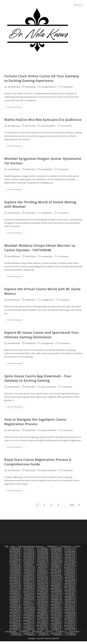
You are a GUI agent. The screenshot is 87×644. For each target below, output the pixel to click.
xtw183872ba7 (69, 567)
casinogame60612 (49, 87)
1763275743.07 (70, 559)
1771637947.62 (70, 624)
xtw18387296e (42, 596)
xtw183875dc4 (56, 588)
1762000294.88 (43, 553)
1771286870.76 (29, 622)
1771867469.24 (15, 627)
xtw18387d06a (56, 548)
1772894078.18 (15, 633)
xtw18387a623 (15, 593)
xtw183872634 (29, 585)
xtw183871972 (56, 569)
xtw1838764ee (56, 575)
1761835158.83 (56, 551)
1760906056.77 (52, 546)
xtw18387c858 (70, 612)
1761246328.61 (29, 550)
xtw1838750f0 (15, 574)
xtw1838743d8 (56, 627)
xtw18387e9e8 (56, 633)
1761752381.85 (29, 551)
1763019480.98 (56, 558)
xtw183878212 (70, 622)
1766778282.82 (70, 585)
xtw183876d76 (70, 571)
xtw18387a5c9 (69, 619)
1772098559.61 (56, 628)
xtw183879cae (56, 582)
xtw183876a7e (29, 556)
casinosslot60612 (48, 126)
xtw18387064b (15, 551)
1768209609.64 (15, 598)
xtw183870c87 (15, 564)
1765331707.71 (42, 575)
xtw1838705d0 (42, 625)
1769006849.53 (56, 603)
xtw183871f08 (56, 563)
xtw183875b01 (56, 620)
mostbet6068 (46, 256)
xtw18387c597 (70, 558)
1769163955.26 (42, 604)
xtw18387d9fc (28, 614)
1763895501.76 (56, 564)
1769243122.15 (69, 604)
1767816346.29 (15, 595)
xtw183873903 (43, 577)
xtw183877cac (56, 630)
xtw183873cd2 (44, 635)
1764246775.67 (29, 567)
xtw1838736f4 (37, 632)
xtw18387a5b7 (66, 546)
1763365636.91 (29, 561)
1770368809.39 (42, 614)
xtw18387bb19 (15, 612)
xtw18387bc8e (15, 599)
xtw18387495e (29, 579)
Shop (20, 546)
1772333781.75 (70, 630)
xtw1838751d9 (69, 625)
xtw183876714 (42, 599)
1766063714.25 (56, 580)
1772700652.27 (61, 632)
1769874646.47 (16, 611)
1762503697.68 (15, 556)
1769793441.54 (56, 609)
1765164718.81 (56, 574)
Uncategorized (47, 300)
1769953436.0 (42, 611)
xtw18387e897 (56, 572)
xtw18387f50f (42, 619)
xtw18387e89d (70, 628)
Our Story (49, 632)
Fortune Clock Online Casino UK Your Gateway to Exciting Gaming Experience (42, 78)
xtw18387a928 (69, 564)
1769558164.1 (43, 608)
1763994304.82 (15, 566)
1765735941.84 (42, 579)
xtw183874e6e (16, 635)
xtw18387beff (71, 635)
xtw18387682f (56, 585)
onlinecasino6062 (48, 387)
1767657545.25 (29, 593)
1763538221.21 (15, 563)
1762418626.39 (56, 554)
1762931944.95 (28, 558)
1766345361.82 (70, 582)
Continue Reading (16, 107)
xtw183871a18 (29, 591)
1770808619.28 (42, 617)
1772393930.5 (24, 632)
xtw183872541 (15, 622)
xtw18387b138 (42, 561)
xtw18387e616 (42, 574)
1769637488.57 (70, 608)
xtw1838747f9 (43, 554)
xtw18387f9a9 (70, 596)
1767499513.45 (42, 591)
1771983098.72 (70, 627)
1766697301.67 (43, 585)
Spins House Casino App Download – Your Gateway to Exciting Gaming (38, 378)
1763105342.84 (15, 559)
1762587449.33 (42, 556)
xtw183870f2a (43, 612)
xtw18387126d (15, 616)
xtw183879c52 (56, 559)
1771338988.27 (56, 622)
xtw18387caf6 (29, 627)
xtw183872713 (15, 603)
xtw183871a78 (42, 628)
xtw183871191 (29, 620)
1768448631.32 (70, 598)
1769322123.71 (29, 606)
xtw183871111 (29, 601)
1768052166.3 (29, 596)
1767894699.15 (43, 595)
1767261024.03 (29, 590)
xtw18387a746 (29, 563)
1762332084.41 (29, 554)
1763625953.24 (43, 563)
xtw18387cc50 (28, 604)
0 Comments (67, 87)
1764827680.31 (15, 572)
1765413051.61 (70, 575)
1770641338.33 (56, 616)
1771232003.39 (70, 620)
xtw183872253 (29, 569)
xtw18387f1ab (42, 571)
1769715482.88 (29, 609)
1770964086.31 (56, 619)
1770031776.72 (69, 611)
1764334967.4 (56, 567)
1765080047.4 (29, 574)
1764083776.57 (42, 566)
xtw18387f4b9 (29, 611)
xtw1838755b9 (15, 561)
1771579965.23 (43, 624)
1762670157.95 (70, 556)
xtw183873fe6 (15, 590)
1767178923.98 (70, 588)
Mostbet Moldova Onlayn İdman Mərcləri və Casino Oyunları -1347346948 (40, 248)
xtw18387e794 (42, 616)
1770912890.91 (29, 619)
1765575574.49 (56, 577)
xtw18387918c (42, 622)
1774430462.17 (58, 635)
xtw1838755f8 (70, 590)
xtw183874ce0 (43, 606)
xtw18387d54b (42, 558)
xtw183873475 (56, 556)
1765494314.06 (29, 577)
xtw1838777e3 (15, 577)
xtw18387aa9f (15, 587)
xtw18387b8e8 (56, 591)
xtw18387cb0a (56, 608)
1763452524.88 (56, 561)
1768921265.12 (29, 603)
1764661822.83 (29, 571)
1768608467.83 (56, 599)
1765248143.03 (15, 575)
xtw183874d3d (11, 632)
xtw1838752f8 (43, 587)
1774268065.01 (30, 635)
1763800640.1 (29, 564)
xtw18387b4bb (70, 551)
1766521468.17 (56, 583)
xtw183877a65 (29, 595)
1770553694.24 (29, 616)
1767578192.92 (70, 591)
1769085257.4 (15, 604)
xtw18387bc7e (29, 559)
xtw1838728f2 (56, 624)
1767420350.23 (15, 591)
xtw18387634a (29, 633)
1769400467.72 (56, 606)
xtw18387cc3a (56, 553)
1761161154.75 (70, 548)
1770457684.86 (70, 614)
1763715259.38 (70, 563)
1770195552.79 (56, 612)
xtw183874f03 (70, 603)
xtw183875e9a (15, 554)
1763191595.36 (42, 559)
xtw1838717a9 (57, 595)
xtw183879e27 (29, 572)
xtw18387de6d (15, 550)
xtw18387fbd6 (70, 580)
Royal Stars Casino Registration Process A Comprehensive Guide (38, 462)
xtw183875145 (56, 598)
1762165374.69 (70, 553)
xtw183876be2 (70, 561)
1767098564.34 (42, 588)
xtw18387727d (29, 624)
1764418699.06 (15, 569)
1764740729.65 (56, 571)
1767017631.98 (15, 588)
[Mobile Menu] (79, 5)
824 (72, 505)
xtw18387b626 (15, 606)
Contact (77, 546)
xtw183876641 (70, 593)
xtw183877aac (70, 599)
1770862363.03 (70, 617)
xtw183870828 (42, 550)
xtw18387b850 (56, 579)
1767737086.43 (56, 593)
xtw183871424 (56, 601)
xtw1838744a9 (29, 553)
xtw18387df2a (42, 590)
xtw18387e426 (70, 616)
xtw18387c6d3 (15, 625)
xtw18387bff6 (29, 588)
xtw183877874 (70, 583)
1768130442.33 (56, 596)
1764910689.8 (42, 572)
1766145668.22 (15, 582)
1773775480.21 (70, 633)
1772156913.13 (15, 630)
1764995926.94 (69, 572)
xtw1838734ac (29, 566)
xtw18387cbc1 (15, 558)
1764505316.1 (42, 569)
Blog (7, 546)
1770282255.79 (15, 614)
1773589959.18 (42, 633)
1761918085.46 (15, 553)
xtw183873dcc (74, 632)
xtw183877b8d (56, 614)
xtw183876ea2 (15, 580)
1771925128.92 (42, 627)
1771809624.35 (56, 625)
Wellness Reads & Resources (33, 546)
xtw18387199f (70, 606)
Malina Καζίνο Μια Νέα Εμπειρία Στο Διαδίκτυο (43, 120)
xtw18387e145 (29, 617)
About (13, 546)
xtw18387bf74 (43, 609)
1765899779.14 (29, 580)
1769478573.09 (15, 608)
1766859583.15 (29, 587)
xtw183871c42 (29, 582)
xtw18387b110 (15, 628)
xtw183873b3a (43, 603)
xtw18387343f (69, 574)
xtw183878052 (56, 566)
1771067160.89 (15, 620)
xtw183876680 (15, 571)
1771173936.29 (42, 620)
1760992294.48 (15, 548)
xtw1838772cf (29, 548)
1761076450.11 (42, 548)
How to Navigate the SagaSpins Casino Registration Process (35, 422)
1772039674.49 (29, 628)
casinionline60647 (48, 430)
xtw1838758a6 (42, 564)
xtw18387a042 (15, 583)
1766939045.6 (56, 587)
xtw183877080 (29, 598)
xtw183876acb (15, 609)
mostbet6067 (46, 169)
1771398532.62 (15, 624)
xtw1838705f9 (70, 554)
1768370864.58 (42, 598)
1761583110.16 (70, 550)
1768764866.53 (42, 601)
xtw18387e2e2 (14, 87)
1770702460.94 (15, 617)
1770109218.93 (29, 612)
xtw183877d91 (42, 580)
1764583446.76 (70, 569)
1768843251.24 (70, 601)
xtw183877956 (56, 611)
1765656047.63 (15, 579)
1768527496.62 (29, 599)
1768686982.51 (15, 601)
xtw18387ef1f (43, 567)
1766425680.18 (29, 583)
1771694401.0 (29, 625)
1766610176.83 (15, 585)
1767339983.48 (56, 590)
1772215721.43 (43, 630)
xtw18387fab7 (15, 619)
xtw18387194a (42, 583)
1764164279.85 (70, 566)
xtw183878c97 (56, 604)
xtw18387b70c (16, 567)
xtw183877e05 (29, 630)
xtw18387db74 (42, 593)
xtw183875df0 (42, 551)
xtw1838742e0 (16, 596)
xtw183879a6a (69, 587)
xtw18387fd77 (70, 577)
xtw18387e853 (29, 575)
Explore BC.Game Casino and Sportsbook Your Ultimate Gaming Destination (42, 335)
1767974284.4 (70, 595)
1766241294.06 (42, 582)
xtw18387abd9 (29, 608)
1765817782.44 (70, 579)
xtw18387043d (56, 617)
